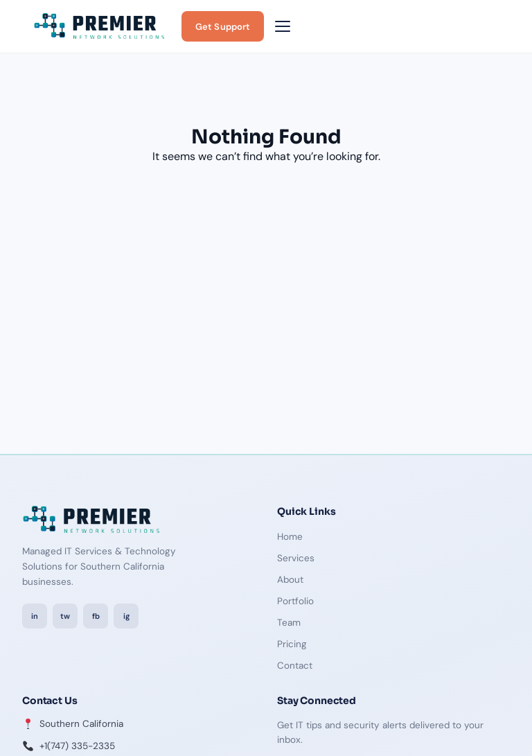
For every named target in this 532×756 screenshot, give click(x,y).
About (290, 580)
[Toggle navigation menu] (283, 26)
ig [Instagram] (126, 616)
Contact (295, 666)
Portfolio (295, 601)
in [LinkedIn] (35, 616)
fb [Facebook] (96, 616)
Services (296, 558)
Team (289, 623)
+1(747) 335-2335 (77, 746)
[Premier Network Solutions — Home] (99, 26)
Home (290, 537)
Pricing (292, 644)
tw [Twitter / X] (65, 616)
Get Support (223, 27)
